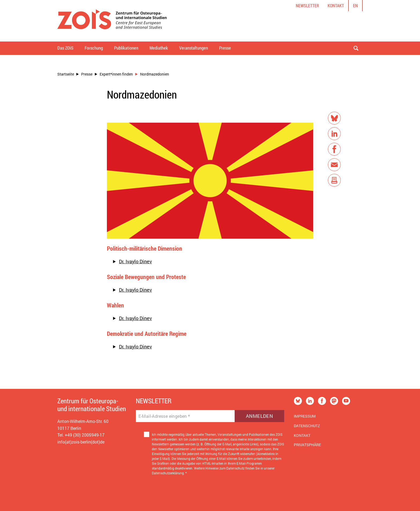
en (355, 5)
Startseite (66, 74)
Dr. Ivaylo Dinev (135, 261)
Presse (87, 74)
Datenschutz (307, 426)
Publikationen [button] (126, 48)
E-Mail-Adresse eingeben (164, 416)
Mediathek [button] (159, 48)
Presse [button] (225, 48)
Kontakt (336, 5)
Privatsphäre (307, 445)
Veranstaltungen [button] (194, 48)
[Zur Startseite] (112, 21)
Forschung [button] (94, 48)
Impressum (305, 416)
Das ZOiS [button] (65, 48)
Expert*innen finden (116, 74)
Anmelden (259, 416)
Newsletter (307, 5)
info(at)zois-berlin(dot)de (81, 442)
